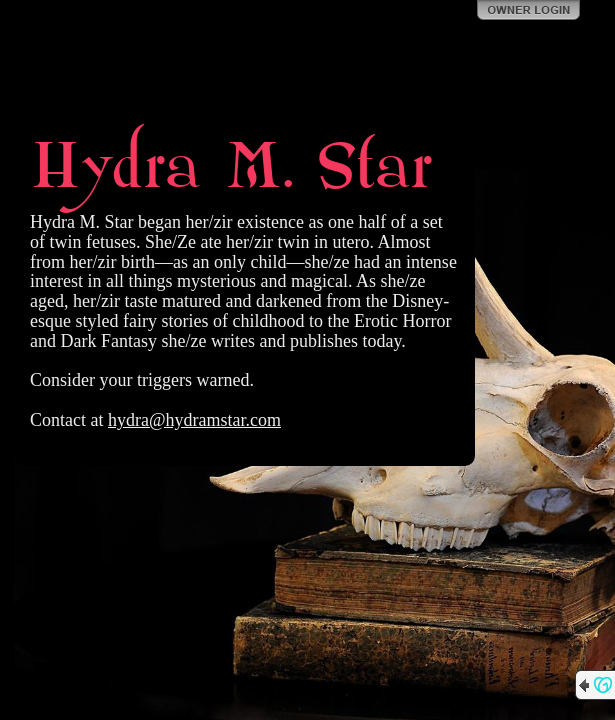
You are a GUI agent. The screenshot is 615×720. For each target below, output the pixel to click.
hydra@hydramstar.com (194, 420)
